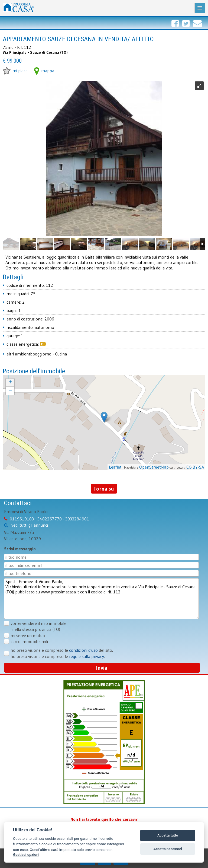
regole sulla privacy (87, 656)
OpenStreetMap (154, 467)
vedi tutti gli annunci (30, 525)
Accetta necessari (168, 849)
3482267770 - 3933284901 (63, 519)
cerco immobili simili (29, 641)
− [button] (10, 391)
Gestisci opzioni (26, 854)
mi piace (15, 71)
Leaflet (115, 467)
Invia (102, 668)
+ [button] (10, 383)
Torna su (104, 489)
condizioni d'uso (83, 650)
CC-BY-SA (195, 467)
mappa (44, 71)
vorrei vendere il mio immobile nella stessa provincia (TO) (35, 626)
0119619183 (22, 519)
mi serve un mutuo (28, 635)
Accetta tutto (168, 835)
